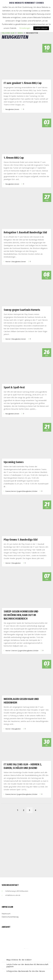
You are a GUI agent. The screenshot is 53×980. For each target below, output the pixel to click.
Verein (17, 109)
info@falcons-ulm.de (13, 895)
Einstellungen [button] (25, 28)
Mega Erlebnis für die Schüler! (19, 960)
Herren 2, (14, 491)
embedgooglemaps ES (26, 949)
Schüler (35, 491)
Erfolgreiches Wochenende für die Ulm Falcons (26, 971)
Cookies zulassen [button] (41, 28)
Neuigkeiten (16, 563)
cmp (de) (29, 949)
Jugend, (20, 491)
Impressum (6, 914)
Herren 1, (9, 262)
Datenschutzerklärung (10, 917)
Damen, (8, 491)
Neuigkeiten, (10, 109)
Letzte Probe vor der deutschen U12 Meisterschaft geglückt (27, 965)
